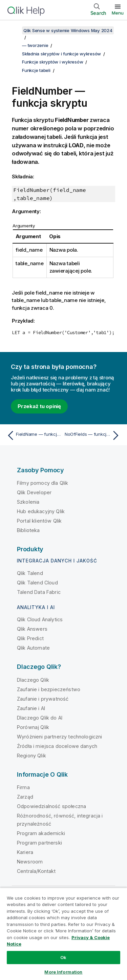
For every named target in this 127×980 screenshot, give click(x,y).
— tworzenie (35, 45)
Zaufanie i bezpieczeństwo (49, 689)
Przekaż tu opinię (39, 406)
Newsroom (30, 862)
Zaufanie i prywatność (43, 699)
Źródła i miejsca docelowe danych (57, 746)
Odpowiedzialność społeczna (51, 806)
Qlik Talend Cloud (37, 583)
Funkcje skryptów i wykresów (52, 62)
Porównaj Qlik (33, 727)
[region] (63, 934)
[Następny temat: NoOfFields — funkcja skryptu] (93, 435)
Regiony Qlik (31, 756)
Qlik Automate (33, 648)
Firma (23, 787)
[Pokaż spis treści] (14, 30)
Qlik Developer (34, 492)
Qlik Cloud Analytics (40, 619)
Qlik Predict (30, 638)
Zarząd (25, 797)
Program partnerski (39, 843)
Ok (63, 957)
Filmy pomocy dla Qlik (43, 483)
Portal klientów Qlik (39, 521)
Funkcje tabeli (36, 70)
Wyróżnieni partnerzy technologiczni (60, 737)
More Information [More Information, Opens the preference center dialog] (63, 972)
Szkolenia (28, 502)
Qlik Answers (32, 629)
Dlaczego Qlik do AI (40, 718)
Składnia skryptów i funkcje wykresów (61, 54)
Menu (118, 13)
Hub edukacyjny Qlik (41, 511)
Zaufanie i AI (31, 708)
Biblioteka (28, 530)
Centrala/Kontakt (36, 871)
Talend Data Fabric (39, 592)
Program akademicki (41, 833)
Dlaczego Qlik (33, 680)
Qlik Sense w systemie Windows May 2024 (68, 30)
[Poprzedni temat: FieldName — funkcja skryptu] (34, 435)
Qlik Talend (30, 573)
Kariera (25, 852)
